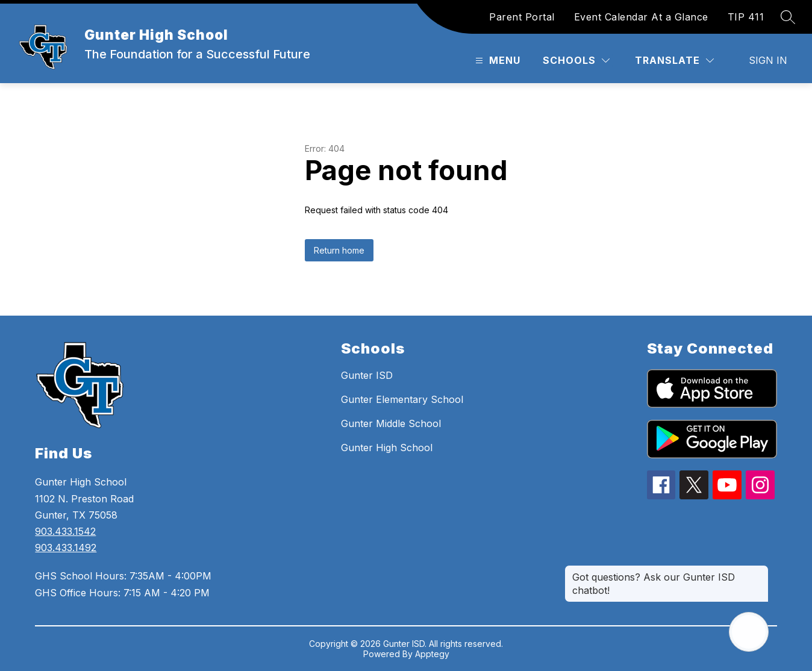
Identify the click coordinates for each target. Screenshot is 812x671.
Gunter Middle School (391, 423)
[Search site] (788, 17)
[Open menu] (496, 61)
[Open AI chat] (749, 632)
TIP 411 (746, 17)
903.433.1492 (66, 548)
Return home (339, 250)
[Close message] (759, 571)
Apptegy (432, 654)
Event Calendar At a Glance (641, 17)
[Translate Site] (674, 61)
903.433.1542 (65, 531)
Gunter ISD (367, 375)
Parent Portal (522, 17)
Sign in (768, 60)
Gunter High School (387, 448)
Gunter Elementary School (402, 399)
